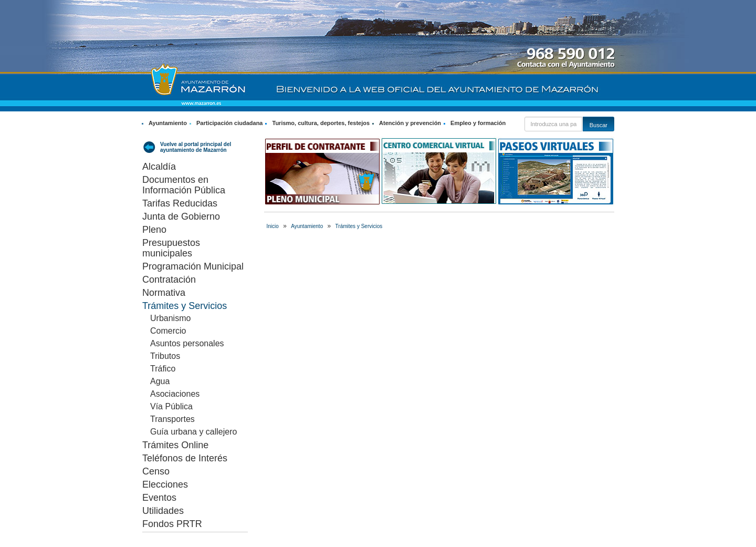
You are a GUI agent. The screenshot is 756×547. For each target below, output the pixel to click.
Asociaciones (175, 394)
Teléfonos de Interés (185, 458)
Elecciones (165, 484)
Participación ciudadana (230, 123)
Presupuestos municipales (171, 248)
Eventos (159, 498)
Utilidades (163, 511)
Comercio (168, 331)
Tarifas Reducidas (180, 203)
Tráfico (163, 369)
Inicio (273, 226)
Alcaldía (159, 167)
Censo (156, 471)
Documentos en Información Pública (184, 185)
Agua (160, 381)
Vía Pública (171, 406)
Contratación (169, 280)
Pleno (154, 230)
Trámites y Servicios (185, 306)
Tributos (165, 356)
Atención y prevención (410, 123)
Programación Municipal (193, 266)
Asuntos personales (187, 343)
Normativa (164, 293)
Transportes (172, 419)
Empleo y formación (478, 123)
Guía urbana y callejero (193, 432)
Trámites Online (175, 445)
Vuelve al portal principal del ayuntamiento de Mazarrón (196, 147)
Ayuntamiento (168, 123)
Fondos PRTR (172, 524)
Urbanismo (170, 318)
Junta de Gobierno (181, 216)
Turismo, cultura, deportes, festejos (321, 123)
